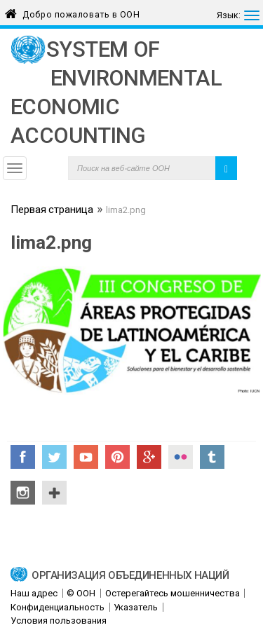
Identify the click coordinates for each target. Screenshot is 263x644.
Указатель (136, 607)
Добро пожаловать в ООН (81, 12)
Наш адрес (34, 593)
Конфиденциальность (58, 607)
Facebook (23, 457)
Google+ (149, 457)
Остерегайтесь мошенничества (173, 593)
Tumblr (212, 457)
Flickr (181, 457)
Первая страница (52, 211)
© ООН (81, 593)
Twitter (54, 457)
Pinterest (117, 457)
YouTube (86, 457)
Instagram (23, 493)
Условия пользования (59, 621)
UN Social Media (54, 493)
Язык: (229, 15)
